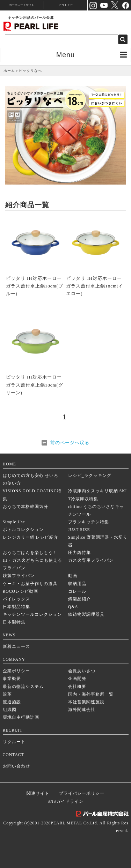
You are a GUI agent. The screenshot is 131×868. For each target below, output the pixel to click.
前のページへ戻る (70, 443)
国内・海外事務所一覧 (91, 694)
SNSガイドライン (65, 802)
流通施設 (12, 702)
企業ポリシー (16, 671)
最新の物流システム (23, 687)
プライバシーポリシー (82, 794)
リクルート (14, 742)
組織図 (10, 710)
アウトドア (66, 5)
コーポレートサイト (22, 5)
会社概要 (77, 687)
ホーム (9, 71)
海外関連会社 (82, 710)
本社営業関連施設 (86, 702)
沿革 (7, 694)
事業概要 (12, 679)
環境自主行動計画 (21, 717)
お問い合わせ (16, 766)
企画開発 (77, 679)
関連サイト (38, 794)
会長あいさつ (82, 671)
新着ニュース (16, 647)
